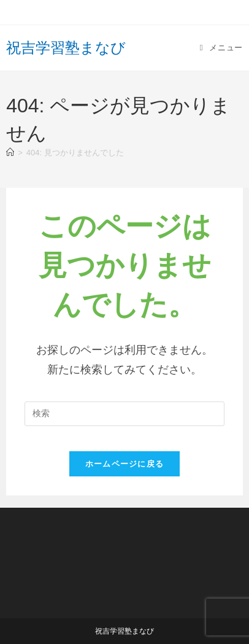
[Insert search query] (124, 414)
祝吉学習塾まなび (66, 48)
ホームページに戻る (125, 464)
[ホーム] (10, 153)
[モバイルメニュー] (221, 48)
